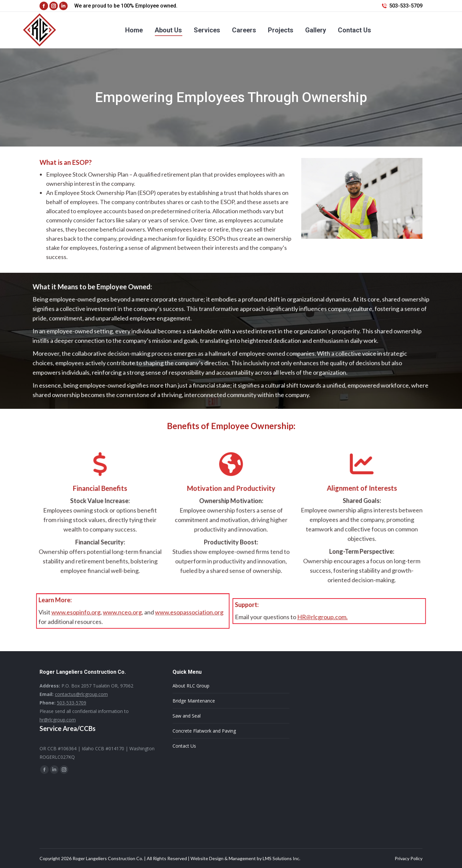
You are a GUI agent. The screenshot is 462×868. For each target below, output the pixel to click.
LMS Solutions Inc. (281, 858)
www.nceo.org (123, 613)
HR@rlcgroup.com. (323, 617)
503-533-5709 (406, 6)
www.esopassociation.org (183, 613)
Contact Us (184, 746)
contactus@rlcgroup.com (81, 694)
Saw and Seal (187, 716)
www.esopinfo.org (82, 613)
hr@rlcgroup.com (58, 720)
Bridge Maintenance (194, 701)
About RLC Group (191, 686)
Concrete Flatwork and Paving (204, 731)
